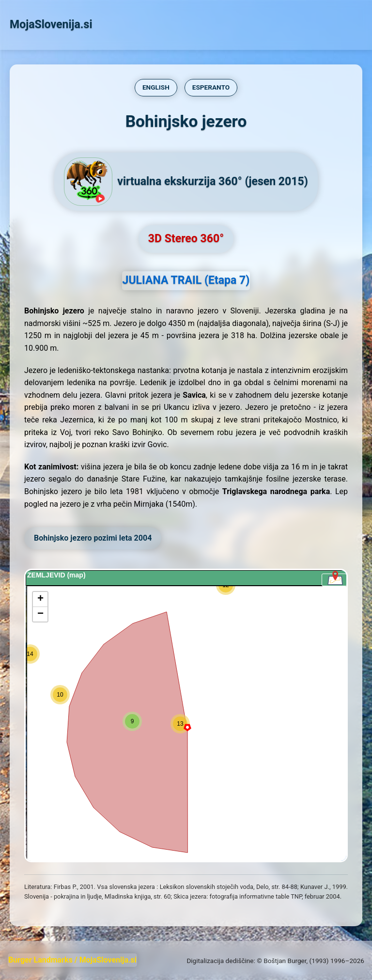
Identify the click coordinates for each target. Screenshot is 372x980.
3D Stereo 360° (186, 239)
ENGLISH (156, 87)
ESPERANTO (211, 87)
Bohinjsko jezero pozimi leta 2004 (93, 538)
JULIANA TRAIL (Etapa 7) (186, 280)
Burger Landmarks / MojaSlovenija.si (72, 960)
